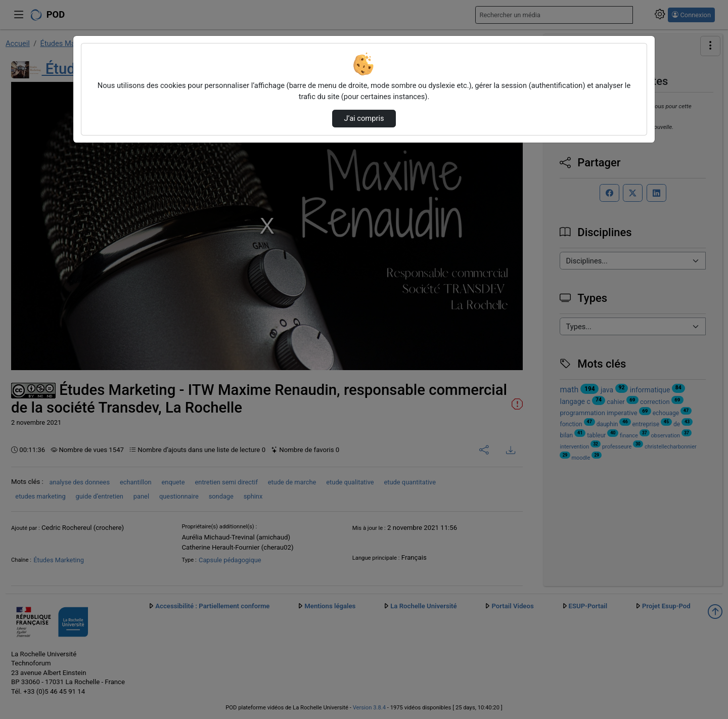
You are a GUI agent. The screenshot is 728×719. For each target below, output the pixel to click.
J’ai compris (364, 118)
